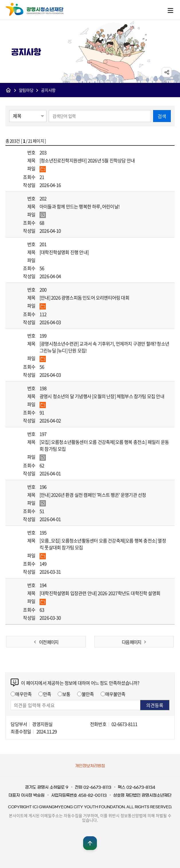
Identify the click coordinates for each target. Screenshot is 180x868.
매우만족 (23, 694)
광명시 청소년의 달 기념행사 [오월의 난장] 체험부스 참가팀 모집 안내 (102, 396)
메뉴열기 (170, 10)
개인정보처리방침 (90, 766)
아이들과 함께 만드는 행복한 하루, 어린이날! (80, 206)
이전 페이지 (49, 642)
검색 (162, 116)
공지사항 (48, 90)
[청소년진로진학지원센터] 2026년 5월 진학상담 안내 (87, 160)
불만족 (88, 694)
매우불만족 (115, 694)
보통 (66, 694)
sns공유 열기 (167, 72)
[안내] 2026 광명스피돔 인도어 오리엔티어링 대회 (84, 298)
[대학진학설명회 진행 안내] (64, 252)
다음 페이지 (131, 642)
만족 (47, 694)
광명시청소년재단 (34, 9)
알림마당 (26, 90)
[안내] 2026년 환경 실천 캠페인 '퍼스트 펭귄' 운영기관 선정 (93, 495)
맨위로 (90, 843)
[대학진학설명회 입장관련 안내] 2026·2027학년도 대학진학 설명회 (100, 593)
